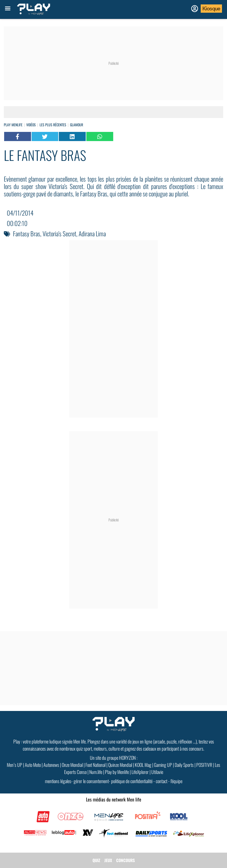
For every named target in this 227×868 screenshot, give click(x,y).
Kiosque (211, 9)
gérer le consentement (91, 781)
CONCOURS (125, 860)
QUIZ (96, 860)
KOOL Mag (143, 765)
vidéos (31, 125)
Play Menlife (13, 125)
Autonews (51, 765)
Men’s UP (14, 765)
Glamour (77, 125)
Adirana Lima (92, 233)
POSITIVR (204, 765)
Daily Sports (184, 765)
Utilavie (157, 772)
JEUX (108, 860)
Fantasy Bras (27, 233)
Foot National (95, 765)
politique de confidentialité (132, 781)
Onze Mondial (72, 765)
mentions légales (58, 781)
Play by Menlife (117, 772)
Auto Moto (33, 765)
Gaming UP (163, 765)
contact (162, 781)
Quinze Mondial (120, 765)
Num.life (96, 772)
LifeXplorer (140, 772)
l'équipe (176, 781)
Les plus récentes (53, 125)
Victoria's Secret (59, 233)
